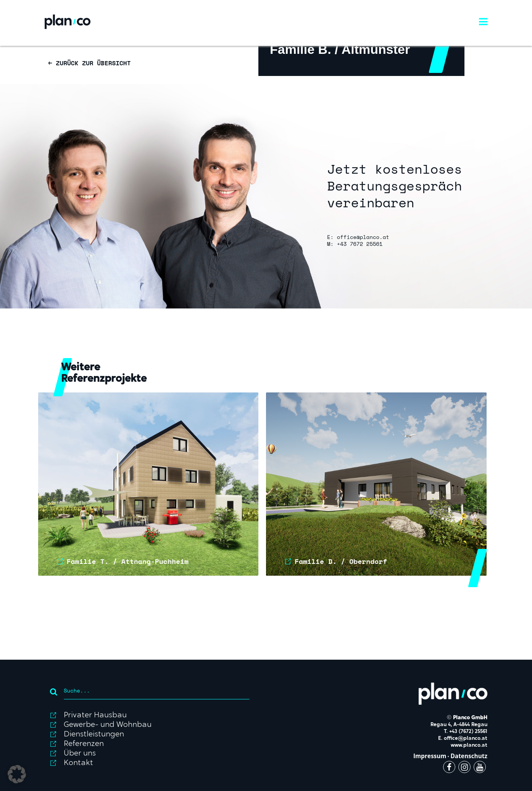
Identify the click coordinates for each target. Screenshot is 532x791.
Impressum (430, 756)
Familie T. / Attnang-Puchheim (128, 561)
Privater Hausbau (95, 715)
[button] (17, 774)
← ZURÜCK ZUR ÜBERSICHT (89, 63)
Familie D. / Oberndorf (341, 561)
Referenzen (84, 744)
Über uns (80, 754)
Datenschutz (469, 756)
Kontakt (78, 763)
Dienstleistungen (94, 734)
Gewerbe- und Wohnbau (108, 725)
